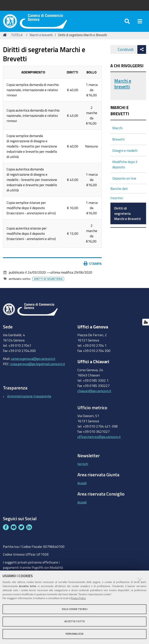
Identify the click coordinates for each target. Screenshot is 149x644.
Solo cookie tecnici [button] (75, 609)
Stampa (93, 268)
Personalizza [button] (74, 634)
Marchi (117, 132)
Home (5, 39)
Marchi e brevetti (41, 39)
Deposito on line (124, 183)
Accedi (82, 487)
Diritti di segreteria (48, 284)
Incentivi (117, 202)
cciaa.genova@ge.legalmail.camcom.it (38, 368)
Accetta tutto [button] (75, 621)
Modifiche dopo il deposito (125, 169)
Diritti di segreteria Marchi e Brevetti (128, 218)
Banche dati (119, 193)
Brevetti (118, 144)
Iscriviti (83, 468)
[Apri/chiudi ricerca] (127, 23)
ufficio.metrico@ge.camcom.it (99, 441)
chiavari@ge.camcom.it (94, 395)
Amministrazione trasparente (29, 401)
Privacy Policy (78, 598)
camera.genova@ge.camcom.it (33, 363)
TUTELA (17, 39)
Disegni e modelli (125, 155)
